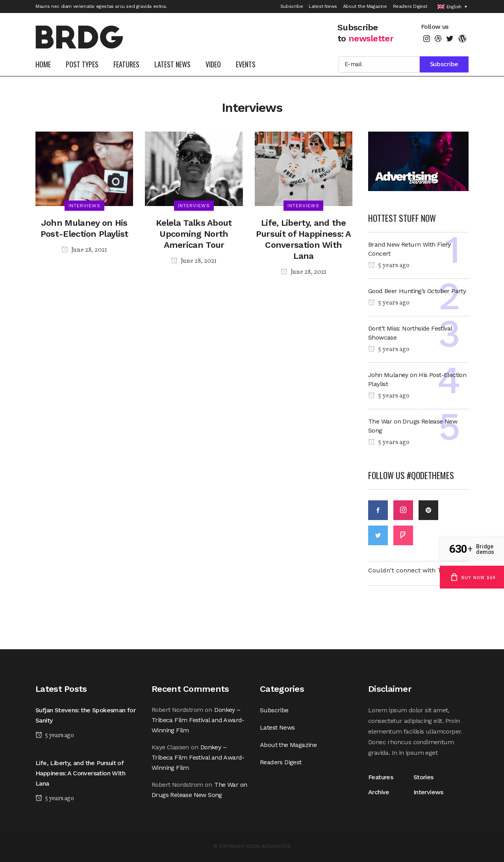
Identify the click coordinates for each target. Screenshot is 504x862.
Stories (423, 777)
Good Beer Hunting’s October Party (417, 291)
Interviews (428, 792)
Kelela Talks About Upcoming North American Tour (194, 234)
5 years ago (389, 266)
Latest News (323, 6)
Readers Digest (410, 6)
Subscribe (292, 6)
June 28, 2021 (84, 250)
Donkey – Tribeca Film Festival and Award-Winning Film (198, 720)
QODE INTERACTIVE (269, 846)
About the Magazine (365, 6)
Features (382, 777)
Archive (379, 792)
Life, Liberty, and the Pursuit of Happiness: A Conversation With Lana (80, 773)
